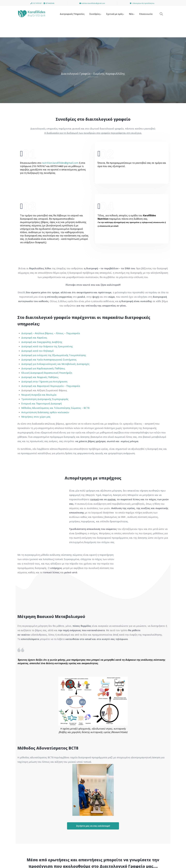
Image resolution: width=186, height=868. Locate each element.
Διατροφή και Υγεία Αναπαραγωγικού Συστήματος (49, 360)
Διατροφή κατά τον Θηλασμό (37, 351)
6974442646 (49, 3)
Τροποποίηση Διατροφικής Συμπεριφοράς (45, 399)
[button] (3, 864)
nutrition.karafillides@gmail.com (92, 3)
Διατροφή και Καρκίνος (34, 338)
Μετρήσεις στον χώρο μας (36, 417)
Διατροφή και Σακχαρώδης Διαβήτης (42, 342)
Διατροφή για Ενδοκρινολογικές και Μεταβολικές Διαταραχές (55, 364)
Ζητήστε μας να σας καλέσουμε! (93, 826)
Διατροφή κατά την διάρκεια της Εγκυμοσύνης (47, 346)
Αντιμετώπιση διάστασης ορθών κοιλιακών (46, 412)
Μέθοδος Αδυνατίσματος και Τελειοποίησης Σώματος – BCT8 (55, 408)
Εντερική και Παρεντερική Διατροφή (41, 404)
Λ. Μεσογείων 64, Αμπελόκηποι (142, 3)
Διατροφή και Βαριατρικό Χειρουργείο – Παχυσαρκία (51, 386)
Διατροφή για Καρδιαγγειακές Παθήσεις (43, 368)
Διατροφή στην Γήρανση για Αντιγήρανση (44, 382)
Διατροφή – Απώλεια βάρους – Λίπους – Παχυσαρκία (51, 333)
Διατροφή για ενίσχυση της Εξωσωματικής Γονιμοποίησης (54, 355)
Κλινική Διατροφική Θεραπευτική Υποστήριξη (47, 373)
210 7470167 (36, 3)
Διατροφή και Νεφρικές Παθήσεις (40, 377)
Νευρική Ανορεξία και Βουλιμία (39, 395)
